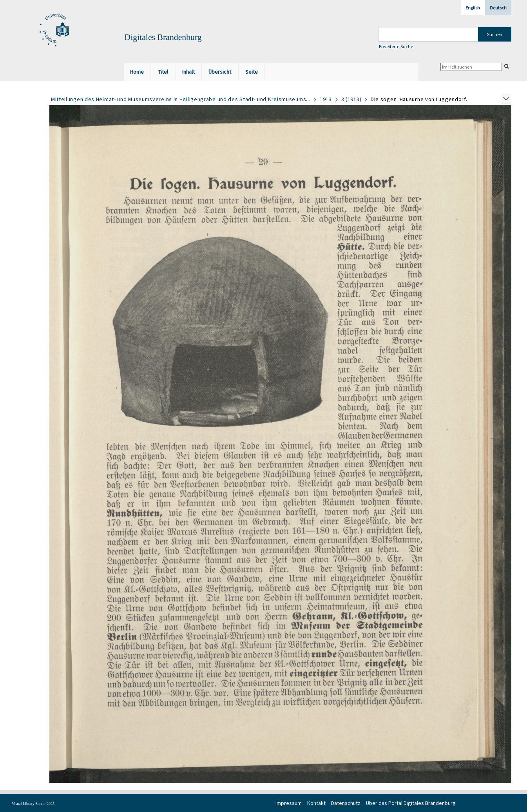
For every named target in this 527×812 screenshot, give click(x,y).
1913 (326, 99)
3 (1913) (351, 99)
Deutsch (498, 8)
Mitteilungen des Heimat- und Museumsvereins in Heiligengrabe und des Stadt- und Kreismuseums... (181, 99)
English (473, 8)
